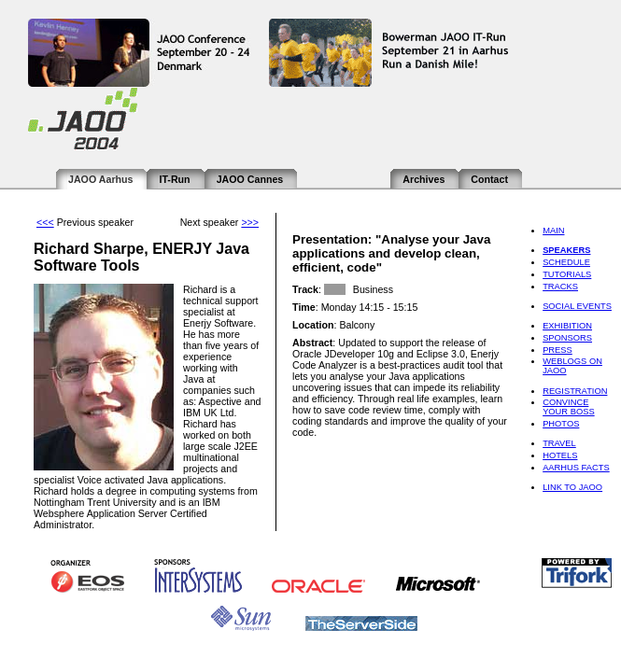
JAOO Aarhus (100, 179)
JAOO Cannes (250, 179)
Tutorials (567, 274)
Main (553, 231)
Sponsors (567, 338)
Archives (423, 179)
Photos (561, 424)
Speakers (566, 250)
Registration (575, 391)
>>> (250, 222)
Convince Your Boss (568, 407)
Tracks (560, 287)
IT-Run (174, 179)
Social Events (577, 306)
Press (557, 350)
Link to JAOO (572, 487)
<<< (45, 222)
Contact (489, 179)
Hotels (560, 455)
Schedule (566, 262)
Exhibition (567, 326)
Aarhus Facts (576, 468)
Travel (559, 443)
